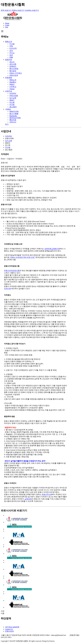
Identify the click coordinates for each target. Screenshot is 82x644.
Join (7, 27)
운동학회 (9, 78)
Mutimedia (13, 116)
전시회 (12, 102)
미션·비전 (13, 48)
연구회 (12, 105)
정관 (11, 55)
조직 (11, 51)
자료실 (12, 89)
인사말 (12, 44)
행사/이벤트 (14, 69)
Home (7, 23)
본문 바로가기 (6, 10)
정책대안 (13, 66)
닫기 (7, 124)
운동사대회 (14, 96)
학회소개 (13, 80)
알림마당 (9, 60)
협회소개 (9, 42)
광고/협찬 (13, 107)
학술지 (12, 84)
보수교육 (13, 98)
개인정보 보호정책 (12, 627)
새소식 (12, 62)
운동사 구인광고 (16, 73)
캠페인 (12, 100)
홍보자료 (13, 120)
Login (7, 25)
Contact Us (9, 629)
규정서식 (13, 122)
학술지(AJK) (14, 111)
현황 (11, 57)
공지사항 (13, 64)
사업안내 (9, 91)
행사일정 (13, 71)
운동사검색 (14, 75)
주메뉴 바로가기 (18, 10)
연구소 (12, 53)
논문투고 (13, 87)
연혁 (11, 46)
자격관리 (13, 93)
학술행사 (13, 82)
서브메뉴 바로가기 (32, 10)
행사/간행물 (14, 114)
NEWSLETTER (15, 118)
